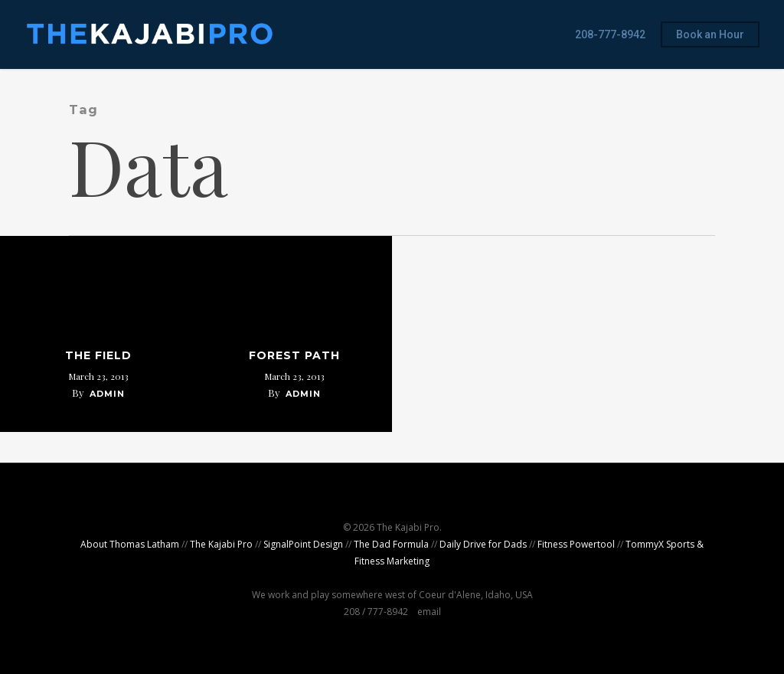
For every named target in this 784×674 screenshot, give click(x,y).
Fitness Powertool (576, 544)
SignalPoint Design (303, 544)
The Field (98, 355)
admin (107, 394)
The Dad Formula (391, 544)
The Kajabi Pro (221, 544)
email (429, 612)
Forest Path (294, 355)
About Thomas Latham (130, 544)
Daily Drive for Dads (483, 544)
